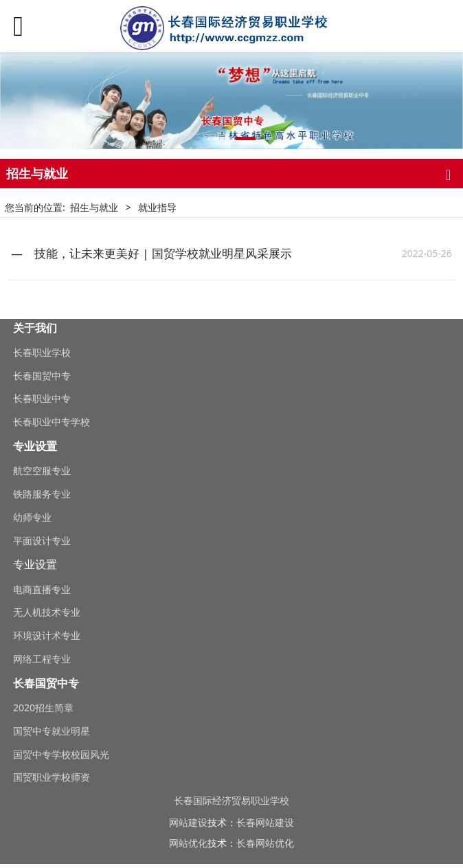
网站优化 (188, 843)
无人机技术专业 (47, 612)
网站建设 (188, 822)
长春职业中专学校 (52, 422)
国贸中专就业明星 (52, 731)
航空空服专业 (42, 470)
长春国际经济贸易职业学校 (231, 800)
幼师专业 (32, 517)
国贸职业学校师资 (52, 777)
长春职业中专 (42, 398)
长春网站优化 (265, 843)
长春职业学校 (42, 352)
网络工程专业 (42, 659)
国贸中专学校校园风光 (61, 754)
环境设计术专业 (47, 635)
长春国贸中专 (42, 376)
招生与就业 (94, 207)
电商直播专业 (42, 589)
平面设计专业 (42, 541)
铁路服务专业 (42, 494)
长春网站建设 (265, 822)
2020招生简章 (43, 708)
